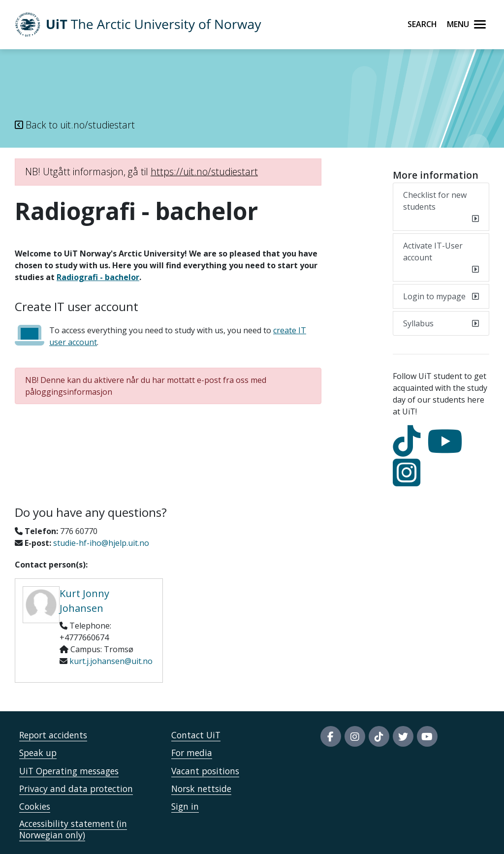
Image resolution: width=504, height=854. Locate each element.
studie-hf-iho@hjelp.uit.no (101, 543)
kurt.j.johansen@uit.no (111, 661)
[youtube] (447, 450)
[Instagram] (409, 481)
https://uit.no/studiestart (204, 172)
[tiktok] (409, 450)
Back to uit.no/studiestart (75, 125)
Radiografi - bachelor (98, 277)
